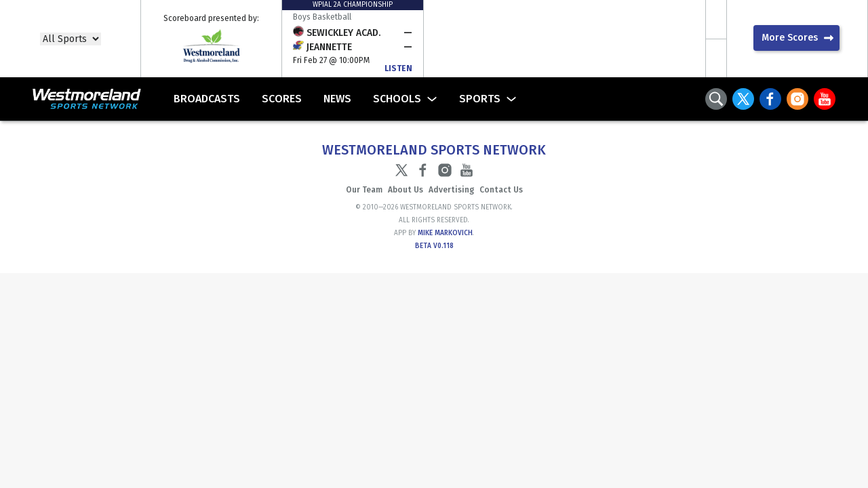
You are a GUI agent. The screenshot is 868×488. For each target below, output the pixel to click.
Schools (397, 99)
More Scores (790, 38)
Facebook (770, 99)
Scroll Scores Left (716, 19)
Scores (282, 99)
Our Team (364, 190)
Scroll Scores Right (716, 58)
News (337, 99)
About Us (406, 190)
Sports (480, 99)
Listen (398, 68)
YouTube (825, 99)
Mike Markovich (445, 233)
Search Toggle (716, 99)
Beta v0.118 (434, 246)
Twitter (743, 99)
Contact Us (501, 190)
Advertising (451, 190)
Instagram (797, 99)
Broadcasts (207, 99)
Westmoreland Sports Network (76, 99)
